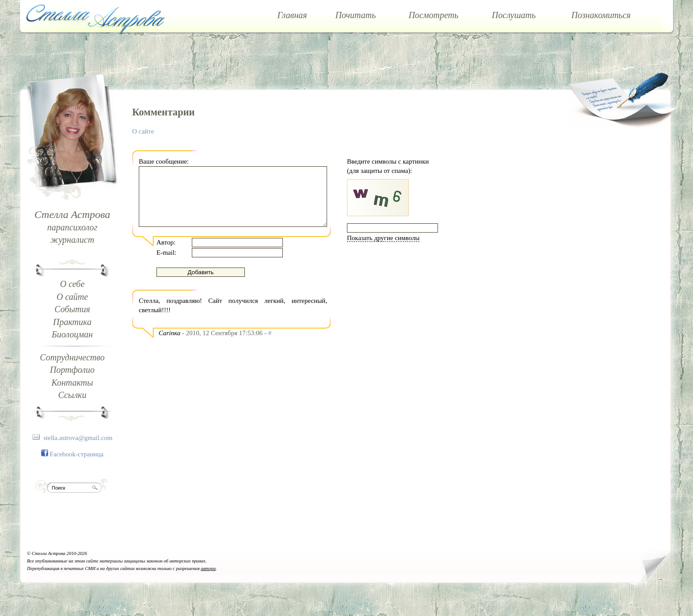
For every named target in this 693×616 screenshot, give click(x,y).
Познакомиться (601, 15)
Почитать (356, 15)
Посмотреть (433, 15)
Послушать (514, 15)
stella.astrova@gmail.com (78, 438)
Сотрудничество (72, 357)
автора (208, 568)
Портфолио (72, 370)
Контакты (72, 383)
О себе (72, 284)
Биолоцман (72, 334)
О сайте (72, 297)
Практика (72, 322)
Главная (292, 15)
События (72, 309)
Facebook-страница (77, 454)
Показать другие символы (383, 238)
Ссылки (72, 395)
